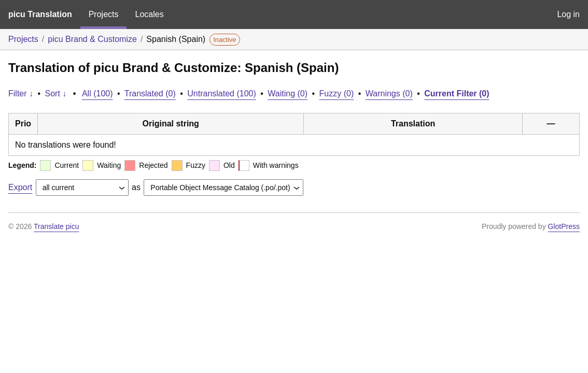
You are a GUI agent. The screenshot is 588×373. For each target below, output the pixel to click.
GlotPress (564, 226)
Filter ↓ (21, 94)
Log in (568, 14)
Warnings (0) (389, 94)
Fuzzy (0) (337, 94)
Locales (149, 14)
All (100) (97, 94)
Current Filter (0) (457, 94)
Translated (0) (150, 94)
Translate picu (56, 226)
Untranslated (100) (222, 94)
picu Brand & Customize (92, 39)
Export (20, 187)
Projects (104, 14)
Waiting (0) (288, 94)
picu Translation (40, 14)
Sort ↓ (56, 94)
